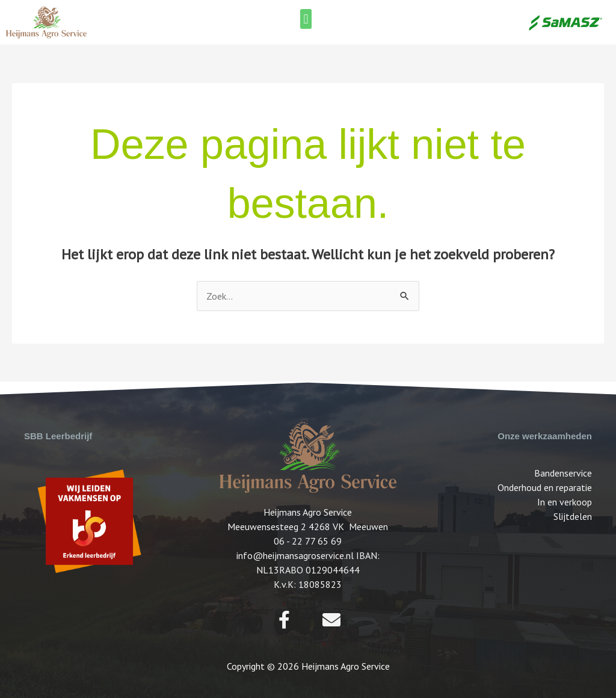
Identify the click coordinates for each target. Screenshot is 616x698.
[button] (306, 19)
